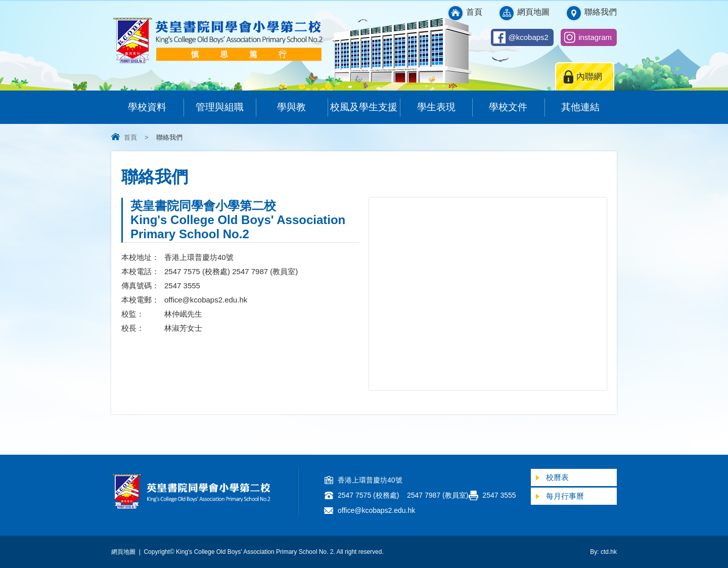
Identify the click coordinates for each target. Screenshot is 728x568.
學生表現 (445, 101)
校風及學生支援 (365, 101)
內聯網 (589, 77)
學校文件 (516, 101)
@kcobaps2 (529, 37)
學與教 (302, 101)
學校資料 (155, 101)
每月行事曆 (565, 496)
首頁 (474, 12)
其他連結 (589, 101)
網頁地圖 (533, 12)
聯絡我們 (601, 12)
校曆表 (557, 477)
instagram (595, 37)
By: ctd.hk (603, 552)
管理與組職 (226, 101)
